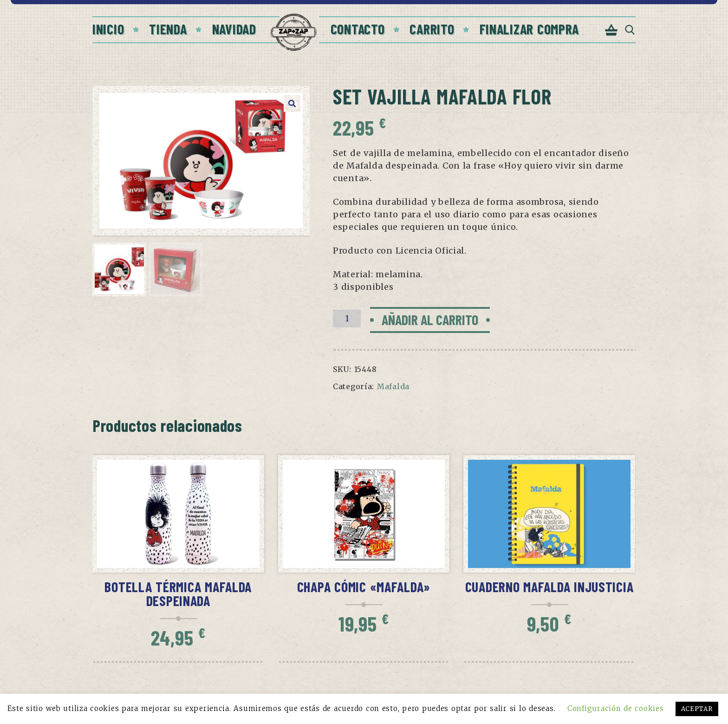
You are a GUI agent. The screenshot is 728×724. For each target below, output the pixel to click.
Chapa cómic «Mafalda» (364, 587)
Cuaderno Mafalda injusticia (549, 587)
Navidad (234, 29)
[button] (292, 104)
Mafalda (393, 386)
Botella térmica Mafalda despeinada (178, 594)
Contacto (358, 29)
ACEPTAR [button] (697, 709)
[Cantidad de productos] (347, 319)
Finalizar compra (530, 29)
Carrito (432, 29)
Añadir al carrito (430, 320)
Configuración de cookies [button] (615, 708)
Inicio (108, 29)
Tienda (168, 29)
